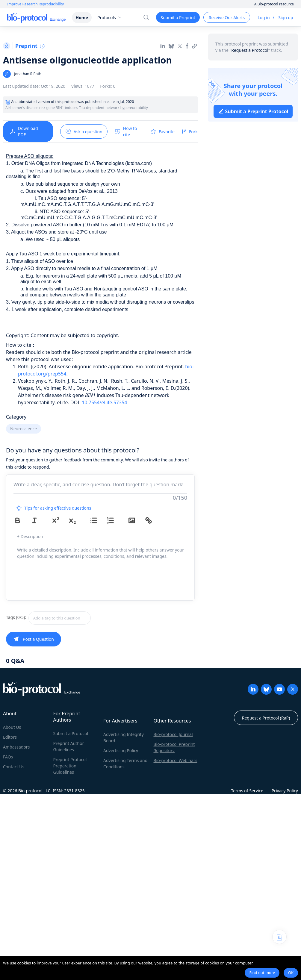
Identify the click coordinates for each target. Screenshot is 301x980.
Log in (264, 18)
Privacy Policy (285, 791)
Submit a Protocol (71, 733)
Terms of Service (247, 791)
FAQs (8, 757)
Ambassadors (16, 747)
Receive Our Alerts (227, 18)
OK (291, 973)
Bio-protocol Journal (173, 734)
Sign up (286, 18)
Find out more (262, 973)
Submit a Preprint (178, 18)
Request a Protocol (250, 50)
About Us (12, 727)
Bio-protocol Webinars (176, 760)
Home (82, 18)
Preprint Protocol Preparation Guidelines (70, 766)
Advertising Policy (121, 750)
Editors (10, 737)
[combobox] (81, 618)
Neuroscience (24, 429)
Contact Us (14, 767)
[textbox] (60, 618)
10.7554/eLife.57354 (104, 402)
